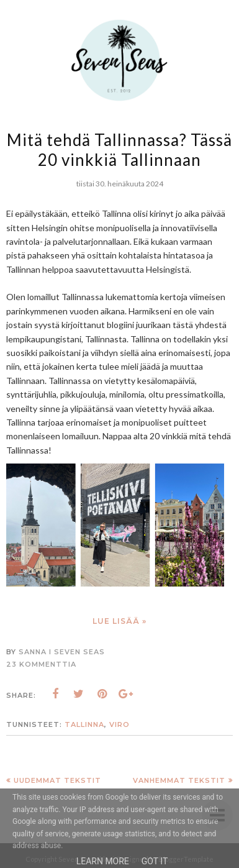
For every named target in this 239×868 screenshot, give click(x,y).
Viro (119, 724)
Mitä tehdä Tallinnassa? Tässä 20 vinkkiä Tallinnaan (119, 150)
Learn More (103, 861)
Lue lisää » (119, 621)
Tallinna (84, 724)
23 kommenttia (41, 664)
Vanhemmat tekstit (179, 780)
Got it (155, 861)
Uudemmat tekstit (57, 780)
